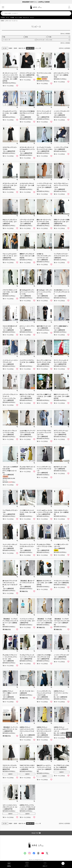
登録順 (15, 48)
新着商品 (9, 866)
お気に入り (45, 866)
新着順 (10, 48)
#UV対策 (12, 17)
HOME (2, 21)
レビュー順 (38, 48)
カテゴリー (27, 866)
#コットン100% (19, 17)
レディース (8, 21)
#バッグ (32, 17)
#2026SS (3, 17)
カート (63, 866)
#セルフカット (26, 17)
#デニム (8, 17)
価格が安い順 (22, 48)
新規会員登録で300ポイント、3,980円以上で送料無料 (36, 2)
